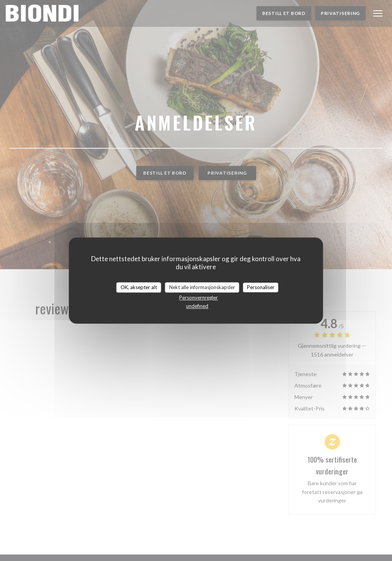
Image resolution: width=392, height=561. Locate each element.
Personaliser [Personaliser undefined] (261, 287)
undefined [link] (197, 306)
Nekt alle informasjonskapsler (202, 287)
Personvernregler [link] (198, 298)
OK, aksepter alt (139, 287)
